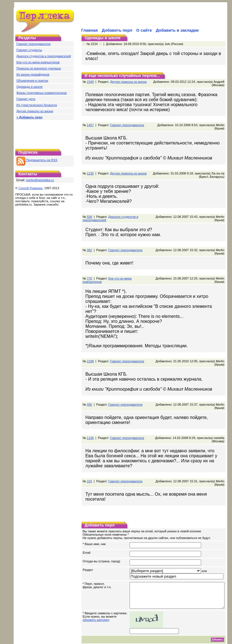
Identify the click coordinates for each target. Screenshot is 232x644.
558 (89, 213)
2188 (90, 353)
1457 (90, 125)
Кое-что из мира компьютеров (38, 62)
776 (89, 275)
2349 (90, 82)
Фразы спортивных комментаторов (42, 93)
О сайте (144, 30)
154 (89, 473)
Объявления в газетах (32, 81)
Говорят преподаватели (34, 44)
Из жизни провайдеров (33, 74)
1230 (90, 170)
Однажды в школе (29, 87)
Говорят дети (26, 99)
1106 (90, 430)
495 (89, 396)
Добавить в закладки (177, 30)
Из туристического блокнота (37, 105)
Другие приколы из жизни (35, 111)
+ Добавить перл (29, 117)
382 (89, 247)
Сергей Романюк (30, 188)
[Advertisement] (45, 133)
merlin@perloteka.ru (40, 180)
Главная (90, 30)
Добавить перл (117, 30)
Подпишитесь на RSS (37, 160)
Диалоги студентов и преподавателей (44, 56)
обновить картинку (96, 611)
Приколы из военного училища (39, 68)
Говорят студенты (29, 50)
